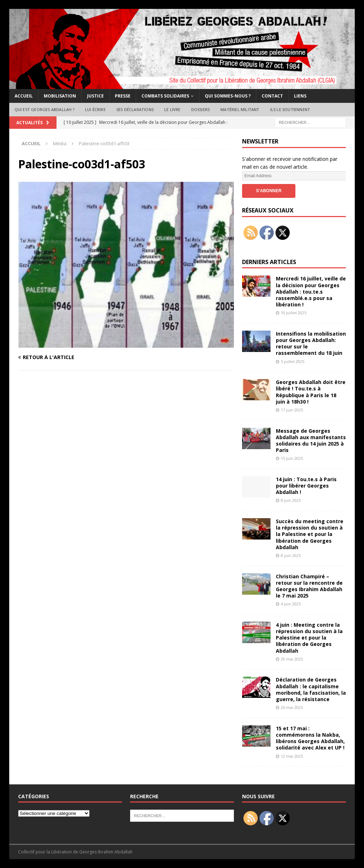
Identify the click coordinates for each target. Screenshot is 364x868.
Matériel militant (240, 109)
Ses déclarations (135, 109)
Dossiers (201, 109)
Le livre (172, 109)
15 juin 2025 (292, 458)
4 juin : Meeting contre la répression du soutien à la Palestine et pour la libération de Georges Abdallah (309, 638)
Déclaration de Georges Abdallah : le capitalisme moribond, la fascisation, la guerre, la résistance (311, 689)
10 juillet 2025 (294, 313)
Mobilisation (60, 96)
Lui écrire (95, 109)
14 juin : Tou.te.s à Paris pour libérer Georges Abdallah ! (306, 486)
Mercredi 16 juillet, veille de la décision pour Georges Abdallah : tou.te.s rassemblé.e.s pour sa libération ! (311, 291)
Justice (95, 96)
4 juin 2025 (291, 604)
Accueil (24, 96)
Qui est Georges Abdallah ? (44, 109)
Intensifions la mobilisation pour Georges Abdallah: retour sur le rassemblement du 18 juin (311, 343)
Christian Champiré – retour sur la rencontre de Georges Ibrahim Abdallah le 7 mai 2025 (309, 586)
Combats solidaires (165, 96)
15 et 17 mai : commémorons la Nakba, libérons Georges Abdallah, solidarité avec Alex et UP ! (310, 738)
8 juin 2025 (291, 500)
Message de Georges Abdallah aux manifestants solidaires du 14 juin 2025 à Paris (311, 441)
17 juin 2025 (292, 410)
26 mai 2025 (292, 707)
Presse (123, 96)
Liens (300, 96)
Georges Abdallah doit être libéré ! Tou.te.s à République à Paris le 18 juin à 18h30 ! (311, 392)
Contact (272, 96)
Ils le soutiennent (290, 109)
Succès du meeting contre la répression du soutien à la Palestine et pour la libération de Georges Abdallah (310, 534)
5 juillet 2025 (293, 361)
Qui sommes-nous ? (228, 96)
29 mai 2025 (292, 659)
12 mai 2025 (292, 756)
